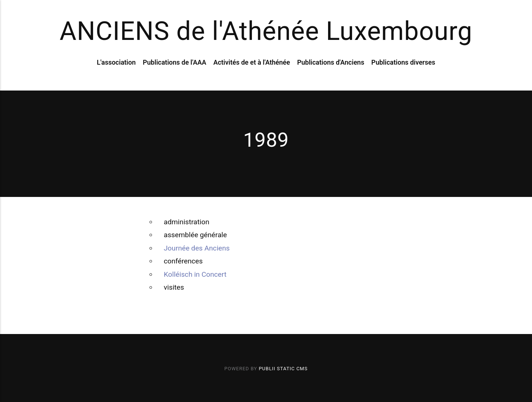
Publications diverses (403, 62)
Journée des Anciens (197, 248)
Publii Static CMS (283, 369)
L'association (116, 62)
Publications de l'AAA (174, 62)
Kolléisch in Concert (195, 274)
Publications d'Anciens (331, 62)
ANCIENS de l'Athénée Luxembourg (266, 31)
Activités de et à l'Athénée (252, 62)
